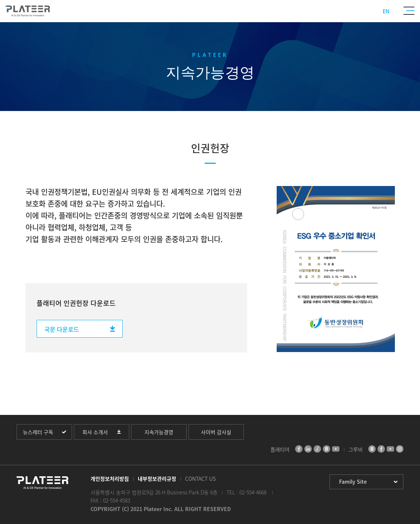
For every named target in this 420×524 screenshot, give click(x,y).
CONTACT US (200, 479)
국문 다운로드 (62, 329)
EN (386, 11)
